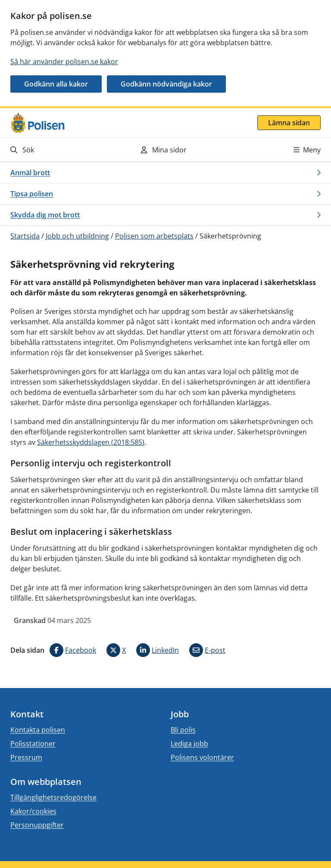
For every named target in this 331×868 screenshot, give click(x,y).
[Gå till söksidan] (58, 150)
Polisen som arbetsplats (154, 236)
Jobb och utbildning (77, 236)
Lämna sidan (289, 123)
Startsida (25, 236)
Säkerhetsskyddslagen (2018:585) (91, 442)
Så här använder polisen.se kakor (64, 62)
